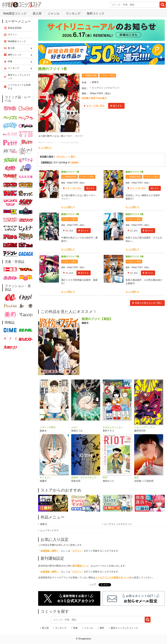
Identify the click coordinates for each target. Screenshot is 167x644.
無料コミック (96, 13)
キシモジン (46, 478)
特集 (75, 628)
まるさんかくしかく (113, 427)
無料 (102, 628)
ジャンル (54, 13)
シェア (93, 585)
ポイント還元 (109, 76)
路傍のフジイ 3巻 (70, 214)
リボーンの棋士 (48, 427)
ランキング (73, 13)
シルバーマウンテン (144, 427)
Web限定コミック (15, 13)
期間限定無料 (91, 76)
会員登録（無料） (50, 551)
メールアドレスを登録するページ (112, 578)
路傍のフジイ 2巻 (135, 172)
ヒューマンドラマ (49, 530)
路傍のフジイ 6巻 (135, 257)
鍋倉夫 (95, 82)
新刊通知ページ (80, 566)
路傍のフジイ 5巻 (70, 257)
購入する (90, 188)
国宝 (137, 478)
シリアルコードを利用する (19, 87)
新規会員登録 (15, 28)
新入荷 (37, 13)
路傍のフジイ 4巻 (135, 214)
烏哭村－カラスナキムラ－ (85, 478)
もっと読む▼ (45, 148)
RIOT (105, 478)
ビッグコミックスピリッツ (106, 88)
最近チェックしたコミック (124, 628)
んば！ (75, 427)
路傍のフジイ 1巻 (70, 172)
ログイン (77, 551)
